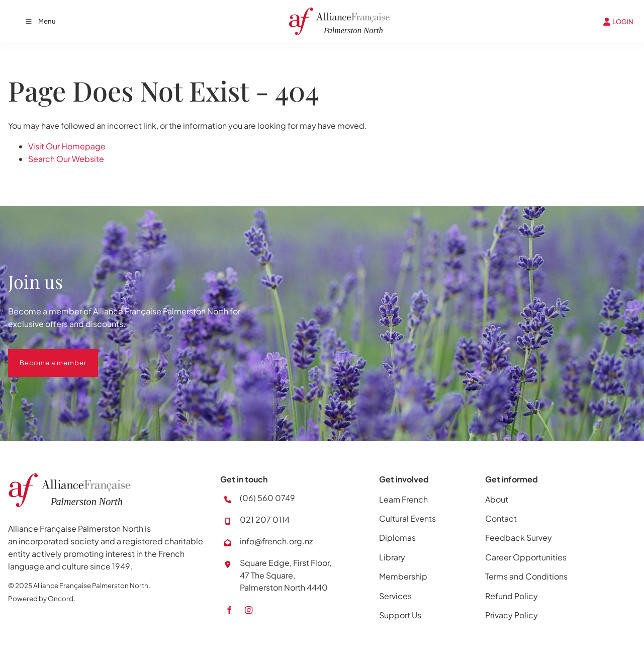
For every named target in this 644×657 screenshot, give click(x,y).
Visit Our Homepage (67, 146)
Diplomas (397, 538)
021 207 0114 (265, 519)
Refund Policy (512, 596)
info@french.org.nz (276, 541)
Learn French (403, 499)
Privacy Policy (512, 615)
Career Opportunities (526, 557)
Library (392, 557)
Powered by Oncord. (42, 598)
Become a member (41, 355)
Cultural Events (407, 518)
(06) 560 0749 (267, 498)
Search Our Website (66, 159)
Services (395, 596)
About (497, 499)
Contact (501, 518)
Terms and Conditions (526, 576)
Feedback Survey (519, 538)
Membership (403, 576)
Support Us (400, 615)
